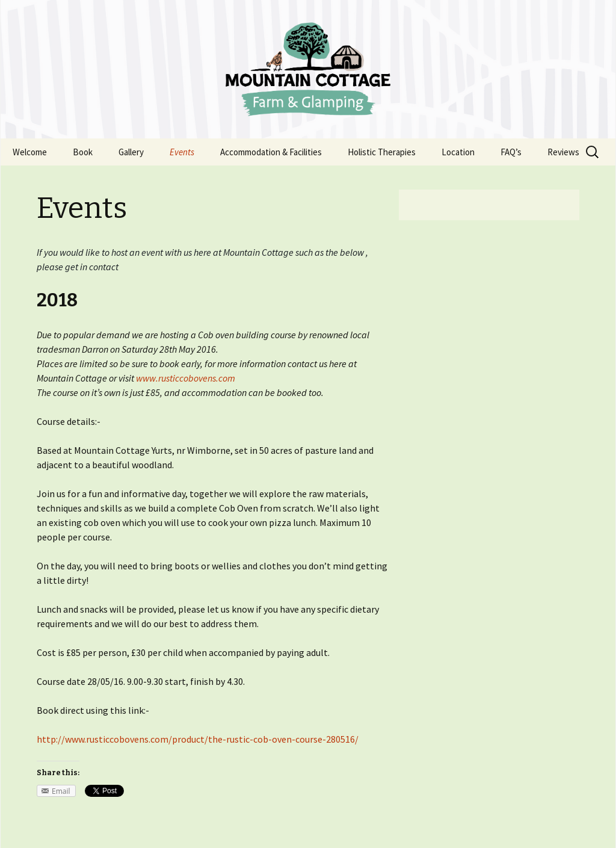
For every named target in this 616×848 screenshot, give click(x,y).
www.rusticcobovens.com (186, 378)
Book (83, 152)
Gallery (131, 152)
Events (182, 152)
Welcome (30, 152)
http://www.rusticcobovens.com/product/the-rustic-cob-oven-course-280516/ (198, 739)
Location (458, 152)
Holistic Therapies (382, 152)
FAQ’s (511, 152)
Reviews (563, 152)
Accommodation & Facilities (271, 152)
